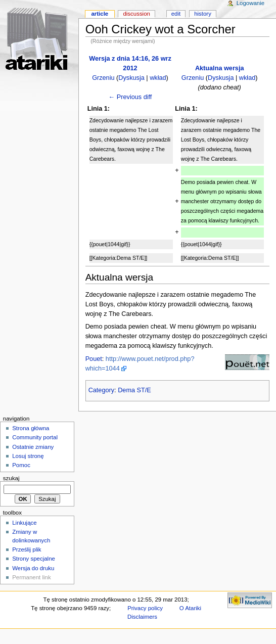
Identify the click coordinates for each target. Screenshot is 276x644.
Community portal (35, 437)
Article (100, 14)
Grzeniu (103, 78)
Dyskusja (131, 78)
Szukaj (11, 478)
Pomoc (21, 465)
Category (101, 390)
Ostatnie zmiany (33, 447)
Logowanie (250, 3)
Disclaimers (142, 617)
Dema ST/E (134, 390)
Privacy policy (145, 608)
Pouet (94, 359)
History (203, 14)
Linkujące (24, 523)
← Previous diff (130, 97)
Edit (176, 14)
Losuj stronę (28, 456)
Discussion (136, 14)
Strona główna (31, 428)
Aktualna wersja (220, 68)
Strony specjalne (34, 559)
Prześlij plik (27, 549)
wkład (158, 78)
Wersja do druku (33, 568)
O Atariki (190, 608)
